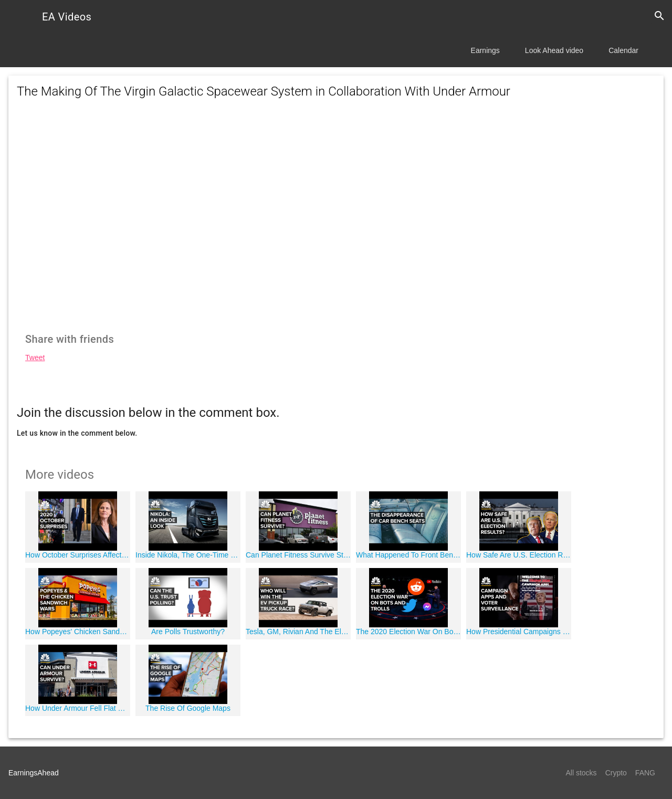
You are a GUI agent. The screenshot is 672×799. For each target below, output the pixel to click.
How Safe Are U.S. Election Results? (519, 555)
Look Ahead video (554, 50)
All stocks (581, 773)
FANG (645, 773)
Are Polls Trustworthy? (188, 632)
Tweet (35, 358)
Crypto (616, 773)
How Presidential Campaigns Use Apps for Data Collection (519, 632)
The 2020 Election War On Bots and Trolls (408, 632)
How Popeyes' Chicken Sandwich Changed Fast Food (78, 632)
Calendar (623, 50)
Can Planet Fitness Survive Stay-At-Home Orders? (298, 555)
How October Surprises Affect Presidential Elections (78, 555)
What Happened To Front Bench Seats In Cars (408, 555)
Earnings (485, 50)
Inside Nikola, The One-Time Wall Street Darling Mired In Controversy (188, 555)
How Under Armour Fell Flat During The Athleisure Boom (78, 708)
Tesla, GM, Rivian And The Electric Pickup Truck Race (298, 632)
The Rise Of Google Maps (188, 708)
